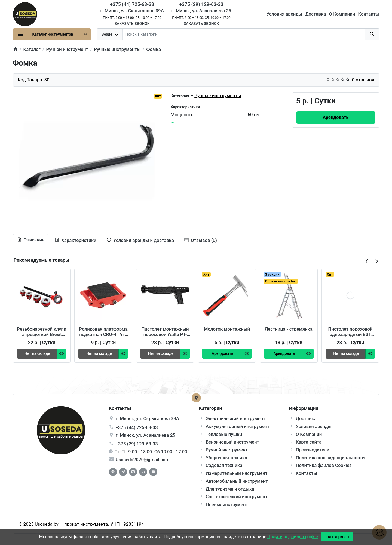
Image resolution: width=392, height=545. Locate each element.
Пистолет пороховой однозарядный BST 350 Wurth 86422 (350, 332)
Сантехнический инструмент (237, 497)
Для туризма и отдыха (230, 489)
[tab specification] (75, 240)
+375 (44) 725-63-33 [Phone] (132, 4)
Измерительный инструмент (237, 473)
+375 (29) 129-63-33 (137, 444)
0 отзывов (363, 80)
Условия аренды (284, 14)
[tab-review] (200, 240)
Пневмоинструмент (227, 504)
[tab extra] (140, 240)
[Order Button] (336, 117)
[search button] (372, 34)
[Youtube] (153, 472)
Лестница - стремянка (289, 329)
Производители (313, 450)
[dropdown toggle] (110, 34)
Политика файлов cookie (293, 537)
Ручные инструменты (218, 96)
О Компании (342, 14)
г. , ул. (147, 418)
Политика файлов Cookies (324, 465)
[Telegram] (123, 472)
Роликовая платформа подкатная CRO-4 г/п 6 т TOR (103, 332)
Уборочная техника (226, 458)
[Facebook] (113, 472)
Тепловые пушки (224, 434)
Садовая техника (224, 465)
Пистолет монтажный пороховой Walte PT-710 (165, 332)
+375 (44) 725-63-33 (137, 427)
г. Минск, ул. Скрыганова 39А (132, 11)
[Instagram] (133, 472)
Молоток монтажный (227, 329)
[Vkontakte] (143, 472)
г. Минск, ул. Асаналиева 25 (201, 11)
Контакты (369, 14)
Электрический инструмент (236, 418)
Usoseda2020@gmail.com (143, 460)
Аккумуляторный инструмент (238, 426)
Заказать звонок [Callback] (132, 24)
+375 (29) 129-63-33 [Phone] (201, 4)
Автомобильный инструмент (237, 481)
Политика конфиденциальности (330, 458)
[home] (15, 49)
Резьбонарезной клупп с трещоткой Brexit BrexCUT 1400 (42, 332)
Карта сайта (309, 442)
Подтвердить (337, 537)
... (173, 121)
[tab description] (31, 240)
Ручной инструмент (227, 450)
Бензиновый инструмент (233, 442)
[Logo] (25, 14)
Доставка (316, 14)
